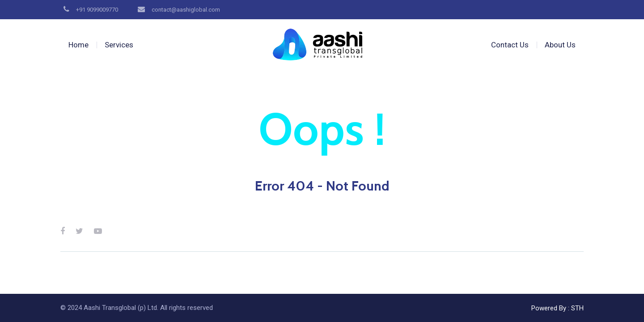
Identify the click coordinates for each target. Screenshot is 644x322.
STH (577, 308)
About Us (560, 45)
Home (78, 45)
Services (119, 45)
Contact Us (510, 45)
